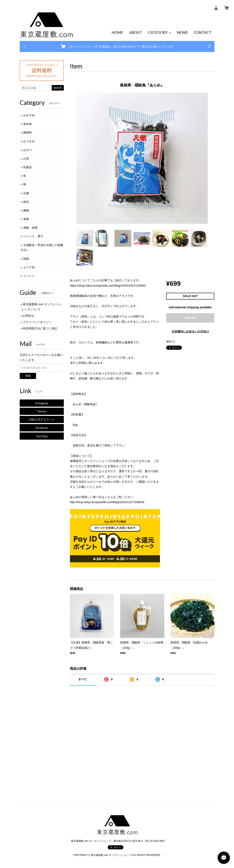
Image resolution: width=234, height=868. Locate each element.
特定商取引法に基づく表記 (40, 328)
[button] (159, 33)
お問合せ (29, 316)
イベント (29, 276)
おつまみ (29, 141)
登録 (28, 376)
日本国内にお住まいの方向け (190, 331)
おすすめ (29, 115)
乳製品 (27, 167)
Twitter (42, 411)
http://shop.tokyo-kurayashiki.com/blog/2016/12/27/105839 (107, 502)
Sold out (190, 318)
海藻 (26, 219)
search (58, 88)
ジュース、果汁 (33, 236)
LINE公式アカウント (42, 419)
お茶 (26, 159)
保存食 (27, 124)
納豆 (26, 202)
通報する (171, 342)
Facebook (42, 428)
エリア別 (29, 267)
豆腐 (26, 193)
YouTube (42, 436)
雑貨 (26, 259)
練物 (26, 210)
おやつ (27, 150)
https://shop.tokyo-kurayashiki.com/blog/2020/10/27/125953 (108, 286)
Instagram (42, 403)
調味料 (27, 133)
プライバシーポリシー (37, 322)
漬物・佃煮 (30, 228)
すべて (83, 679)
